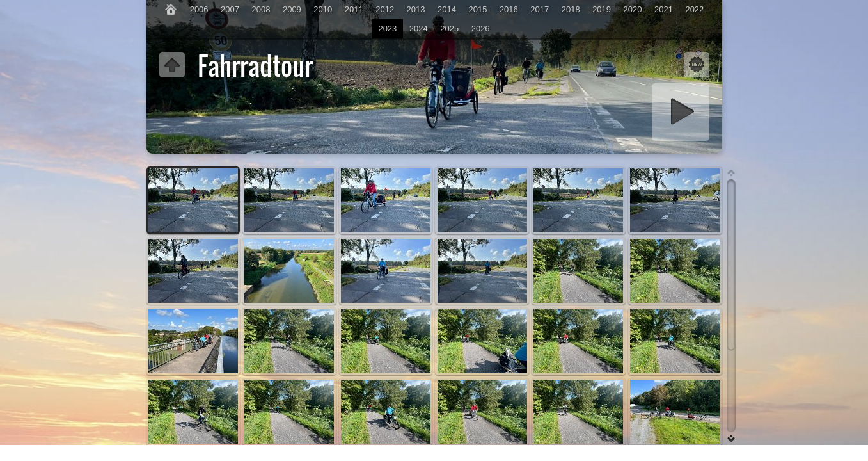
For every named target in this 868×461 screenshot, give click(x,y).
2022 (694, 9)
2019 (602, 9)
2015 (477, 9)
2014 (447, 9)
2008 (261, 9)
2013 (416, 9)
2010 (323, 9)
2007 (230, 9)
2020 (633, 9)
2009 (292, 9)
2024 (419, 28)
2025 (449, 28)
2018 (571, 9)
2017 (540, 9)
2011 (354, 9)
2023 (387, 28)
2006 (199, 9)
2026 (481, 28)
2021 (664, 9)
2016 (509, 9)
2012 (385, 9)
